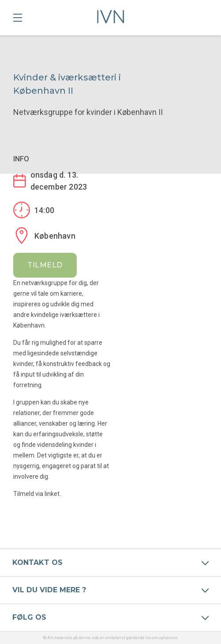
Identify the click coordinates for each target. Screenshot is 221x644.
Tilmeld (45, 265)
